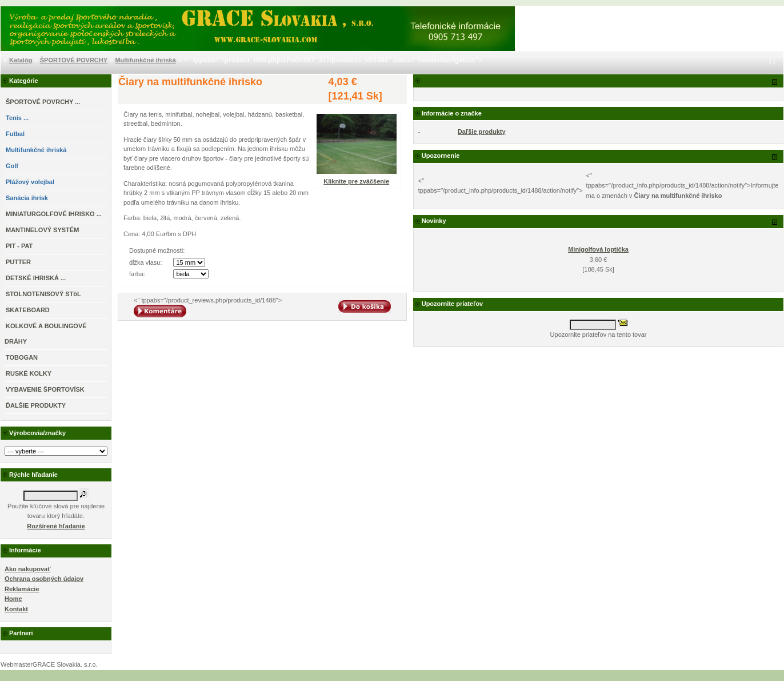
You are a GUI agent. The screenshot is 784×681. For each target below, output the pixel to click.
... (43, 102)
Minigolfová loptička (598, 249)
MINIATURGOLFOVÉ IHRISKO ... (54, 214)
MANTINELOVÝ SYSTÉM (42, 230)
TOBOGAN (22, 357)
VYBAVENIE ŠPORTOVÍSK (45, 389)
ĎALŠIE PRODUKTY (36, 405)
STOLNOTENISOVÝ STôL (43, 294)
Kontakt (16, 609)
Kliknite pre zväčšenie (357, 178)
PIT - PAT (19, 246)
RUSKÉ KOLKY (29, 373)
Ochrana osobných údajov (44, 579)
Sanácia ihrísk (27, 198)
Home (13, 599)
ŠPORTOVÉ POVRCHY (74, 60)
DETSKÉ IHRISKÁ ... (36, 278)
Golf (12, 166)
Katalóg (21, 60)
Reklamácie (22, 589)
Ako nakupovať (27, 569)
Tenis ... (17, 118)
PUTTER (18, 262)
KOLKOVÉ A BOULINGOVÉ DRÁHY (46, 334)
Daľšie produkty (482, 132)
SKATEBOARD (28, 310)
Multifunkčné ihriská (145, 60)
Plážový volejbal (30, 182)
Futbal (15, 134)
